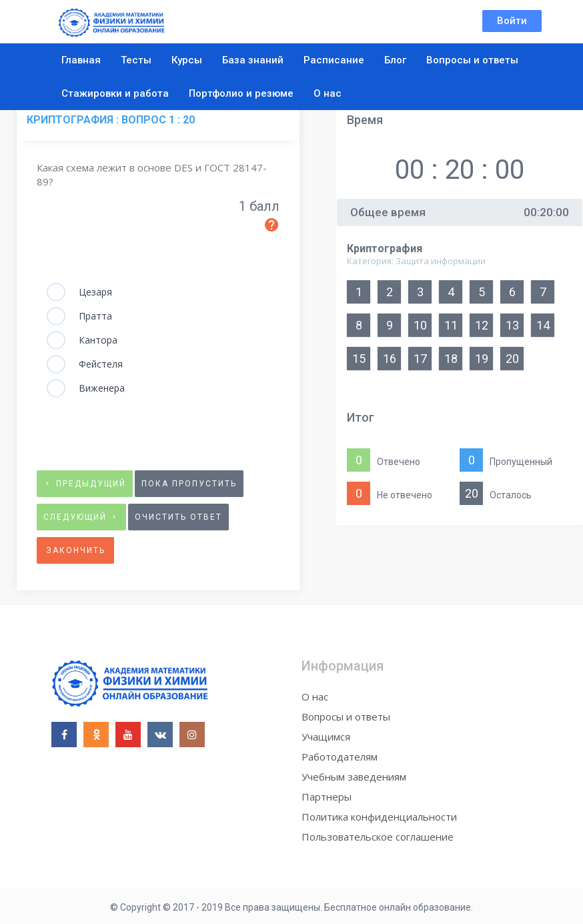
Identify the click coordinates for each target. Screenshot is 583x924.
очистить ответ (178, 517)
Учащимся (326, 737)
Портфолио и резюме (241, 93)
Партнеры (327, 797)
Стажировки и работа (115, 93)
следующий (81, 517)
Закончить (76, 550)
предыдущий (85, 484)
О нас (328, 93)
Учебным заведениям (354, 777)
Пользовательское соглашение (378, 837)
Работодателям (340, 757)
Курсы (187, 60)
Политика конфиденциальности (379, 817)
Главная (81, 60)
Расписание (334, 60)
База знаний (253, 60)
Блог (395, 60)
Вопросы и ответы (472, 60)
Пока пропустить (189, 484)
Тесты (136, 60)
